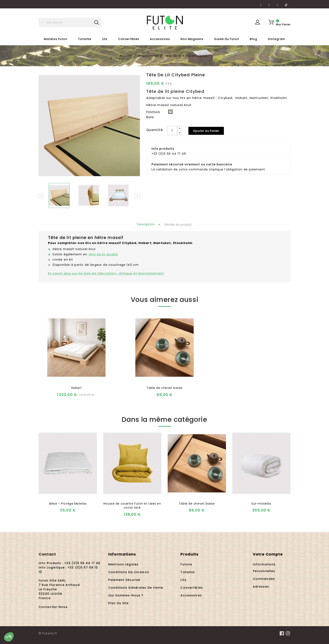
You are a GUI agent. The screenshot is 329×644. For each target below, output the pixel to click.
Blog (253, 39)
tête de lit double (103, 254)
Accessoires (160, 39)
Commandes (264, 579)
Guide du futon (227, 39)
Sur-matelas (261, 504)
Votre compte (268, 554)
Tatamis (85, 39)
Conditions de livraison (129, 572)
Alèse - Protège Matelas (68, 504)
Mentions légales (123, 564)
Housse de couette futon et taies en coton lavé (132, 506)
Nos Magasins (192, 39)
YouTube (269, 3)
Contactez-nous (53, 607)
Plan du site (118, 603)
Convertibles (129, 39)
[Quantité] (172, 131)
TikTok (286, 3)
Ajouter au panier (206, 131)
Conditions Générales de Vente (136, 588)
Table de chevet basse (164, 388)
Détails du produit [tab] (178, 224)
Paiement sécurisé (124, 580)
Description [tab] (146, 224)
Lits (105, 39)
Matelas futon (55, 39)
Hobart (76, 388)
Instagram (278, 3)
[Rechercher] (70, 23)
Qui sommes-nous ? (126, 595)
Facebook (261, 3)
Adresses (261, 587)
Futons (186, 564)
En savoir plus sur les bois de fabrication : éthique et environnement (106, 273)
